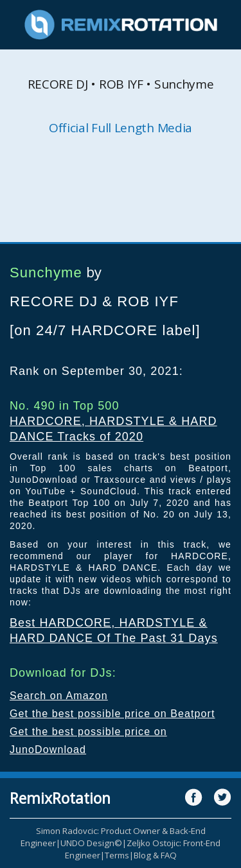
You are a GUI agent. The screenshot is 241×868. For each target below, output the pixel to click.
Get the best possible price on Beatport (112, 714)
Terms (117, 855)
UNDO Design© (91, 843)
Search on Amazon (59, 696)
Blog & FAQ (155, 855)
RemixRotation (60, 798)
